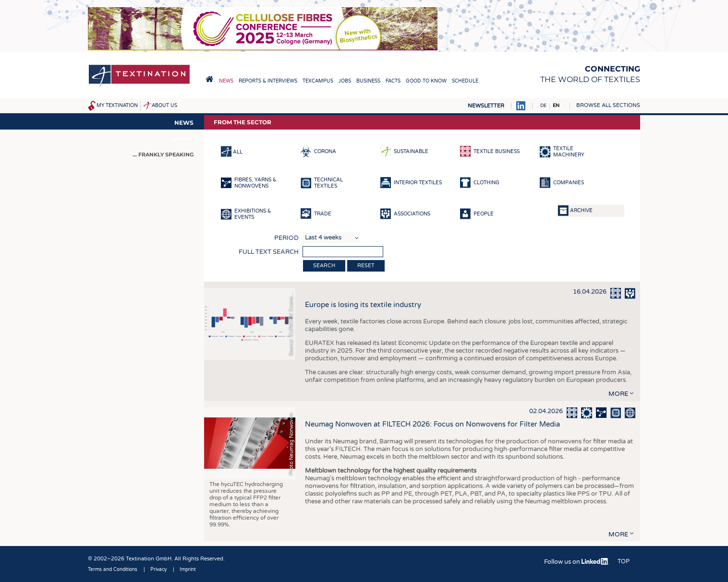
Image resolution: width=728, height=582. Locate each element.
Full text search (269, 252)
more (618, 394)
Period (286, 238)
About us (164, 106)
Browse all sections (608, 105)
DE (543, 106)
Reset (366, 266)
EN (556, 106)
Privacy (158, 570)
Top (624, 561)
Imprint (188, 570)
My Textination (117, 106)
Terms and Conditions (113, 570)
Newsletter (486, 106)
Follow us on (576, 562)
